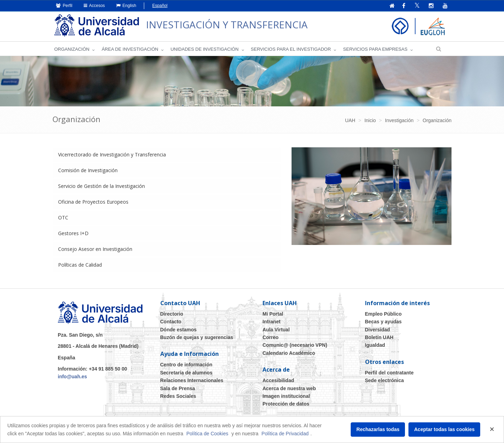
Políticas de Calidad (80, 265)
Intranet (271, 322)
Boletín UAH (379, 337)
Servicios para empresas (375, 49)
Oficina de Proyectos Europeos (93, 202)
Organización (72, 49)
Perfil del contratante (389, 373)
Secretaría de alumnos (186, 373)
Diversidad (378, 330)
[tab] (167, 155)
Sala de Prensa (178, 388)
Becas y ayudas (383, 322)
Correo (271, 337)
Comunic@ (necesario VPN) (295, 345)
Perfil (64, 6)
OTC (63, 217)
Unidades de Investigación (204, 49)
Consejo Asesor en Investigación (95, 249)
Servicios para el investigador (291, 49)
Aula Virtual (276, 330)
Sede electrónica (384, 380)
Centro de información (186, 365)
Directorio (172, 314)
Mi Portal (273, 314)
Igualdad (375, 345)
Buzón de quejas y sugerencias (197, 337)
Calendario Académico (289, 353)
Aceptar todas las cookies (444, 429)
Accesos (94, 6)
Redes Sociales (178, 396)
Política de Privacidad (285, 434)
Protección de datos (286, 404)
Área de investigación (130, 49)
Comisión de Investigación (88, 170)
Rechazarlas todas (378, 429)
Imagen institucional (286, 396)
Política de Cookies (207, 434)
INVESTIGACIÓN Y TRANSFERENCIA (227, 24)
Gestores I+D (73, 233)
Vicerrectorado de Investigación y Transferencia (112, 154)
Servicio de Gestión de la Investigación (101, 186)
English (126, 6)
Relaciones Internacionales (192, 380)
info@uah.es (72, 377)
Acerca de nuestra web (289, 388)
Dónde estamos (178, 330)
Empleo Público (383, 314)
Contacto (171, 322)
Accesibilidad (278, 380)
